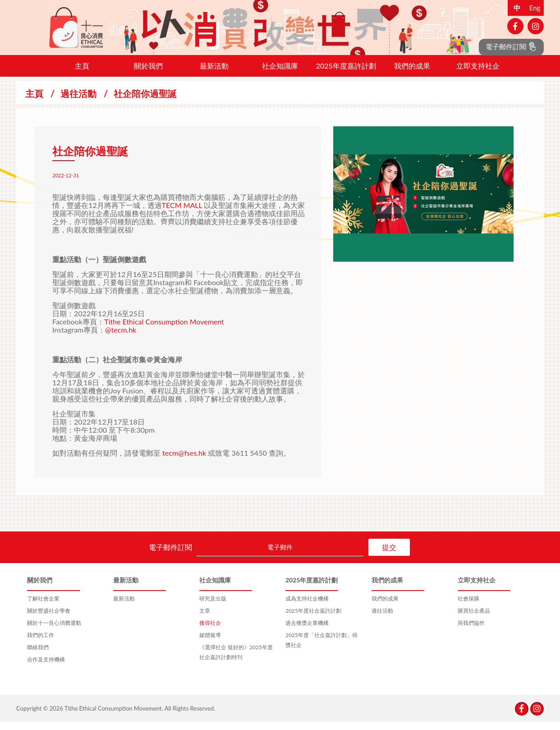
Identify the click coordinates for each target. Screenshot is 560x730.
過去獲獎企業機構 (307, 631)
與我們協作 (471, 631)
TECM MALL (182, 213)
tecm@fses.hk (184, 461)
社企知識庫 (280, 74)
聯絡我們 (38, 655)
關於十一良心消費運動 (54, 631)
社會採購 (468, 607)
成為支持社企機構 (307, 607)
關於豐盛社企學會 (49, 619)
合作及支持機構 (46, 668)
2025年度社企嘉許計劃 (313, 619)
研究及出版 (213, 607)
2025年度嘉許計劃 (346, 74)
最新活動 (214, 74)
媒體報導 (210, 643)
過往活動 (78, 102)
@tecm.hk (121, 338)
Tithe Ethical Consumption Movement (164, 330)
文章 (205, 619)
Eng (535, 8)
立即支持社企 (478, 74)
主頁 (82, 74)
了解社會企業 (43, 607)
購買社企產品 (474, 619)
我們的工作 (41, 643)
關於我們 (148, 74)
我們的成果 (412, 74)
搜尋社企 (210, 631)
